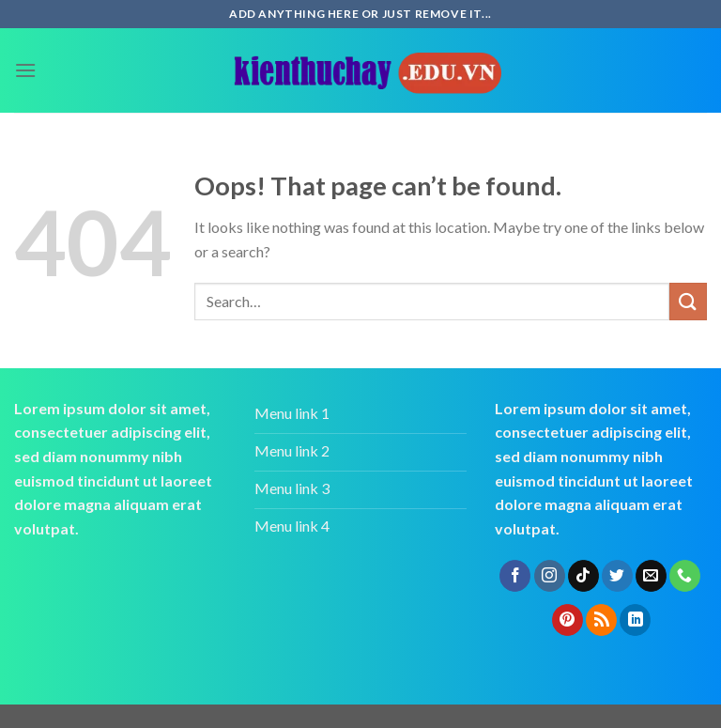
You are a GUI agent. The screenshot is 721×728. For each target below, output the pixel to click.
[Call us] (685, 576)
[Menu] (25, 70)
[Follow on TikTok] (583, 576)
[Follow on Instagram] (550, 576)
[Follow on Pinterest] (568, 620)
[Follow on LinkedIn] (635, 620)
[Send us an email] (651, 576)
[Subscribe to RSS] (601, 620)
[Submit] (688, 301)
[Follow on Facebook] (515, 576)
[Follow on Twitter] (617, 576)
